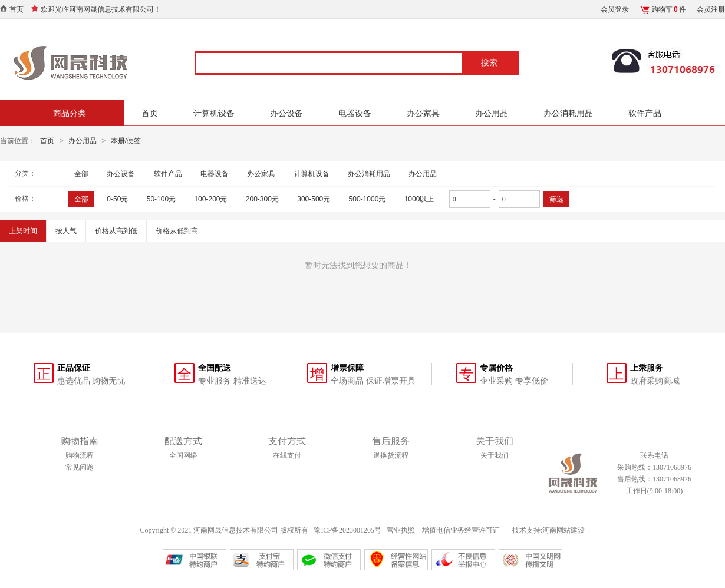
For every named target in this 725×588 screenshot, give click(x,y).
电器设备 (355, 113)
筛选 (556, 199)
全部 (81, 174)
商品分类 (70, 113)
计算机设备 (214, 113)
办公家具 (423, 113)
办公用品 (492, 113)
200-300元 (262, 199)
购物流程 (80, 455)
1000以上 (419, 199)
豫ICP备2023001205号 (347, 530)
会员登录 (615, 9)
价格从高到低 (116, 231)
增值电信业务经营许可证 (462, 530)
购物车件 (669, 9)
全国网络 (183, 455)
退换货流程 (391, 455)
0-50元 (117, 199)
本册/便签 (126, 141)
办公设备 (286, 113)
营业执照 (401, 530)
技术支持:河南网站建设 (548, 530)
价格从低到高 (177, 231)
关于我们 (495, 455)
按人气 (66, 231)
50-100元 (161, 199)
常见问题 (80, 467)
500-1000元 (368, 199)
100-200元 (210, 199)
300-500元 (314, 199)
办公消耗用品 (568, 113)
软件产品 (645, 113)
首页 (17, 9)
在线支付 (287, 455)
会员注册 (711, 9)
